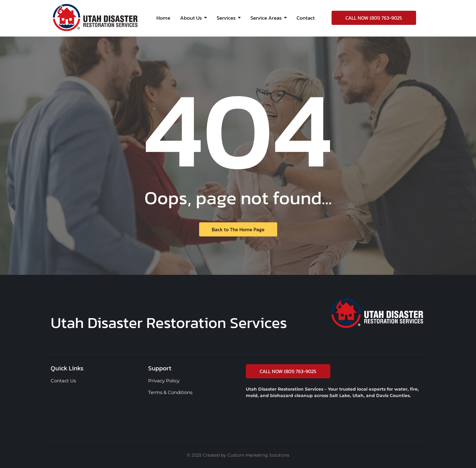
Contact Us (63, 381)
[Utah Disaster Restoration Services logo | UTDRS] (95, 18)
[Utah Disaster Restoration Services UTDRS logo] (377, 313)
